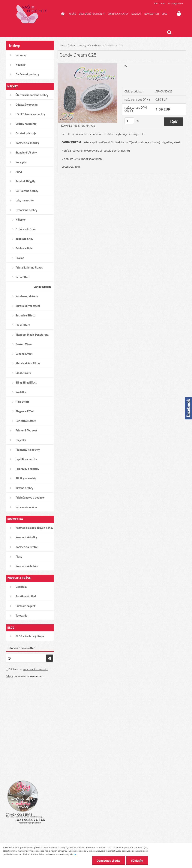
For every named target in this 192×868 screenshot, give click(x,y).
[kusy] (129, 121)
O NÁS (73, 14)
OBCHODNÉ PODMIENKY (92, 14)
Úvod (63, 45)
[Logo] (32, 14)
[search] (169, 33)
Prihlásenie (159, 3)
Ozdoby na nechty (77, 45)
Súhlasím (137, 860)
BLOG (165, 14)
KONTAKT (136, 14)
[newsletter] (49, 658)
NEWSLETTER (152, 14)
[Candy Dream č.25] (87, 65)
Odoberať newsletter (21, 648)
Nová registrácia (175, 3)
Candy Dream (95, 45)
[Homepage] (62, 14)
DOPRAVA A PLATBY (118, 14)
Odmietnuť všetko (108, 860)
